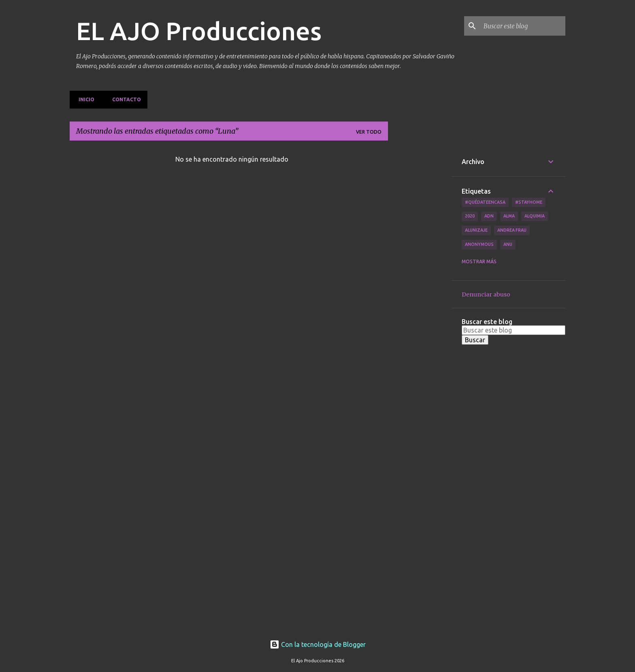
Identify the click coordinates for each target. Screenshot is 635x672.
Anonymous (479, 244)
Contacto (124, 99)
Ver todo (369, 132)
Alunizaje (476, 230)
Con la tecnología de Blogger (318, 644)
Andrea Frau (512, 230)
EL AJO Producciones (199, 31)
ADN (489, 216)
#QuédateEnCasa (485, 202)
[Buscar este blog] (523, 26)
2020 (470, 216)
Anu (508, 244)
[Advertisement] (420, 269)
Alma (509, 216)
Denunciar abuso (486, 294)
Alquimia (535, 216)
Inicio (84, 99)
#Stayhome (529, 202)
